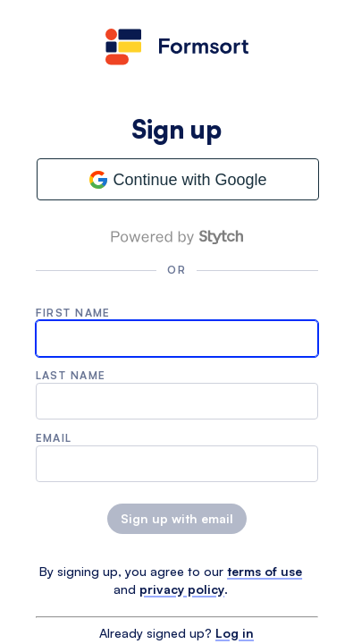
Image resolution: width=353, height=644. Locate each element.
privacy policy (182, 589)
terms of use (265, 571)
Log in (235, 633)
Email (54, 438)
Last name (71, 375)
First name (73, 313)
